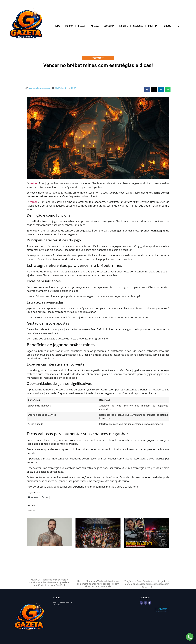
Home (57, 26)
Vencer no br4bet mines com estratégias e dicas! (98, 65)
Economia (109, 26)
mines (34, 202)
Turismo (167, 26)
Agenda (95, 26)
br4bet (34, 183)
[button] (147, 90)
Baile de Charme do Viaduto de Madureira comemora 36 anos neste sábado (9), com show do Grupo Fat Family (98, 584)
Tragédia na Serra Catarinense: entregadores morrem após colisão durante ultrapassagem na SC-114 (147, 584)
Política (153, 26)
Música (69, 26)
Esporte (124, 26)
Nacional (138, 26)
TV (178, 26)
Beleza (82, 26)
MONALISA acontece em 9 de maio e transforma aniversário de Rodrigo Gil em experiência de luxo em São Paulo (49, 582)
